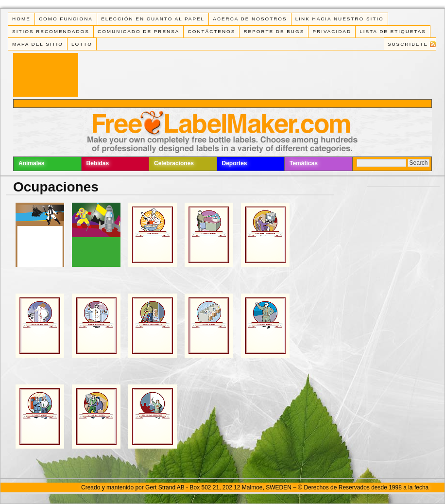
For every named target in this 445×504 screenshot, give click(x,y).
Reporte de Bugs (274, 31)
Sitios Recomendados (51, 31)
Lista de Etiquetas (393, 31)
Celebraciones (174, 163)
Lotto (82, 44)
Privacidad (332, 31)
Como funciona (66, 19)
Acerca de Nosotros (250, 19)
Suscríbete (408, 44)
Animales (31, 163)
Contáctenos (212, 31)
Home (21, 19)
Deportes (235, 163)
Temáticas (304, 163)
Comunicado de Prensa (138, 31)
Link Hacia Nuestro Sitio (340, 19)
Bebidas (98, 163)
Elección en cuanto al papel (153, 19)
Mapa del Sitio (38, 44)
